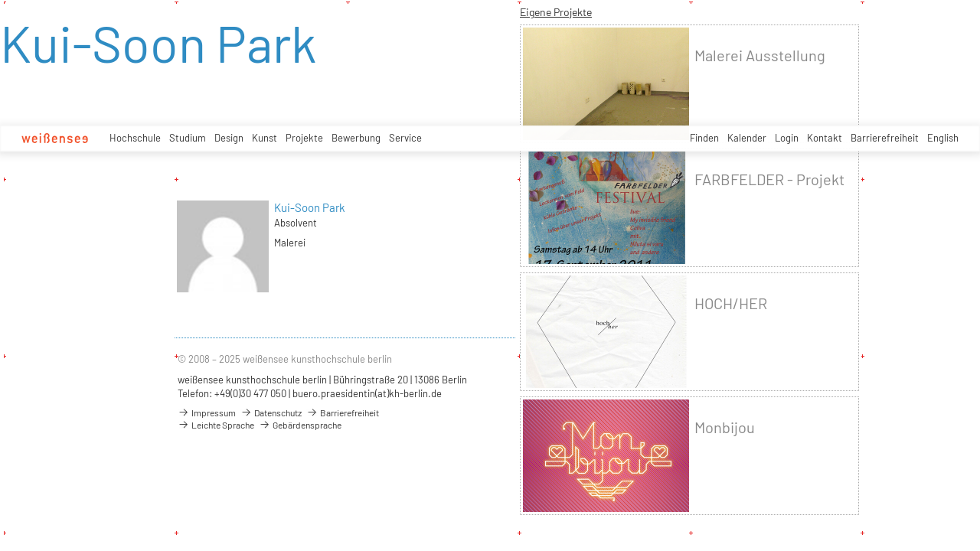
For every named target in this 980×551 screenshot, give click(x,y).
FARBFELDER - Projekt (769, 179)
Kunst (265, 138)
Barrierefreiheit (885, 138)
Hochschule (135, 138)
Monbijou (725, 427)
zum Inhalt (0, 0)
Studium (188, 138)
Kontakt (825, 138)
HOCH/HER (731, 303)
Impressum (207, 412)
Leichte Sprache (216, 425)
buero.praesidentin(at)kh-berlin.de (367, 393)
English (943, 138)
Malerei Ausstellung (760, 55)
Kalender (747, 138)
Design (229, 138)
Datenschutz (271, 412)
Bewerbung (356, 138)
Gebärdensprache (300, 425)
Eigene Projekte (556, 12)
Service (405, 138)
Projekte (304, 138)
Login (787, 138)
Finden (704, 138)
